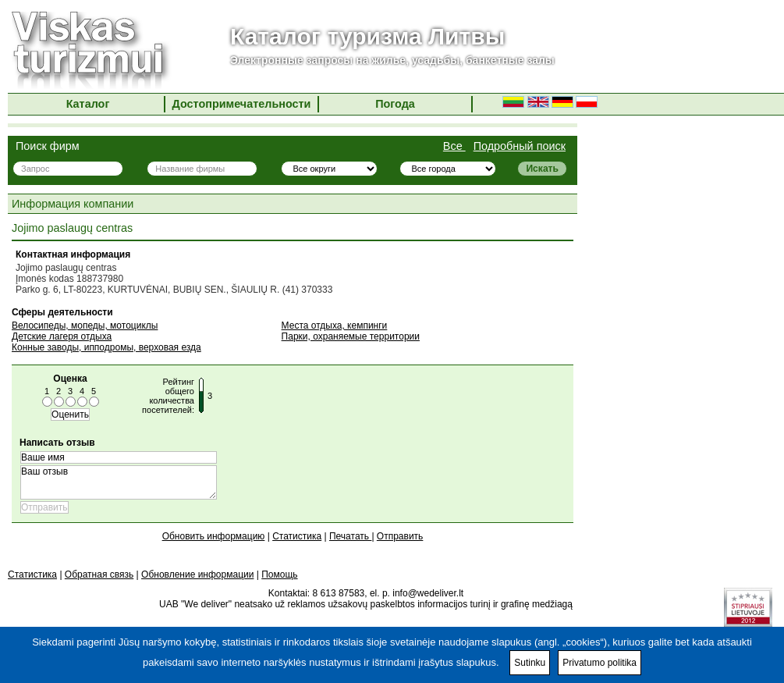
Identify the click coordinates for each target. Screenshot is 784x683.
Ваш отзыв (119, 482)
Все (454, 146)
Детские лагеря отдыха (62, 336)
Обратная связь (99, 575)
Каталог (88, 104)
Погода (395, 104)
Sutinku (530, 663)
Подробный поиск (520, 146)
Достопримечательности (242, 104)
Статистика (297, 536)
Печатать (350, 536)
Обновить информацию (214, 536)
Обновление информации (197, 575)
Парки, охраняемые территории (351, 336)
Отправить (400, 536)
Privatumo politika (600, 663)
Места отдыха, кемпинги (335, 325)
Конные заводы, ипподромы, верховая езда (106, 347)
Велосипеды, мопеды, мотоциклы (85, 325)
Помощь (279, 575)
